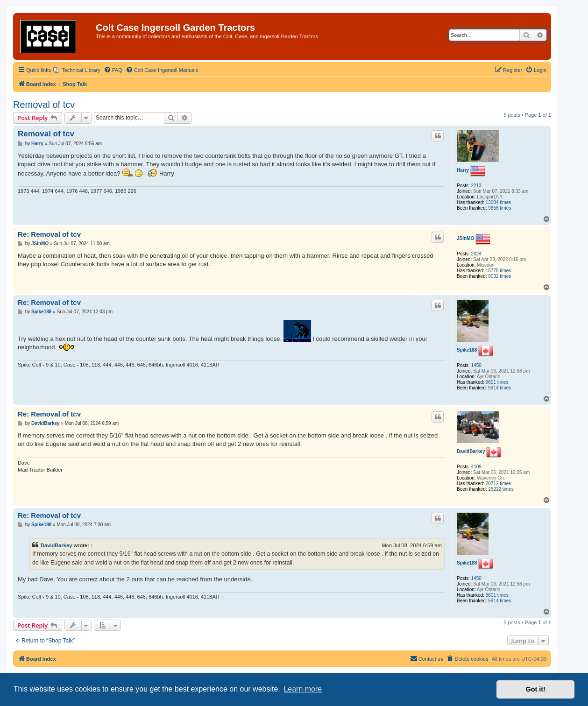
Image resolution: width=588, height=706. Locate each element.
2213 (476, 186)
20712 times (498, 484)
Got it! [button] (536, 689)
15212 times (501, 489)
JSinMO (465, 238)
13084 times (498, 202)
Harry (463, 170)
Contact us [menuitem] (427, 658)
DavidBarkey (471, 451)
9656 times (499, 208)
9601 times (497, 382)
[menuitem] (77, 70)
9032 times (499, 276)
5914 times (499, 388)
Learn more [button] (303, 689)
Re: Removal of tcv (49, 234)
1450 (476, 365)
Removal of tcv (44, 105)
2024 (476, 254)
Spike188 (467, 350)
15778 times (498, 271)
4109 (476, 467)
